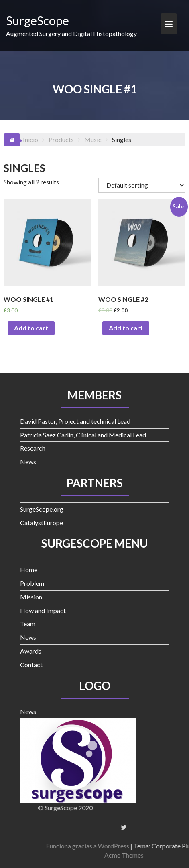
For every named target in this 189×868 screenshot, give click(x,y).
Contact (31, 665)
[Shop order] (142, 185)
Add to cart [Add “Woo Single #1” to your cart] (31, 328)
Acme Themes (168, 855)
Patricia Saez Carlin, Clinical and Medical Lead (83, 435)
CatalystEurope (42, 523)
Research (33, 448)
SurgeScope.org (42, 509)
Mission (31, 597)
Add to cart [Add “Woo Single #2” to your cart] (126, 328)
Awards (31, 651)
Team (28, 624)
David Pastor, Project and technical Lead (75, 421)
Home (29, 570)
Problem (32, 583)
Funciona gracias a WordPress (131, 846)
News (28, 462)
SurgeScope (38, 20)
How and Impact (43, 610)
